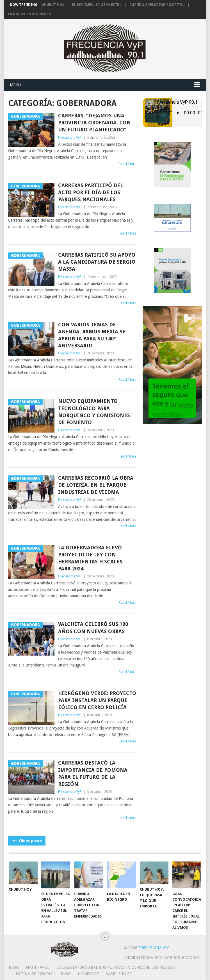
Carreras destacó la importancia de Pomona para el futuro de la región (93, 773)
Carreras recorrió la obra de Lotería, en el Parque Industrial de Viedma (96, 485)
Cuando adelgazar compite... (157, 5)
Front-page (38, 967)
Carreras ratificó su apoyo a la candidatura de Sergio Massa (97, 262)
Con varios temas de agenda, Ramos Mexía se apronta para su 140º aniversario (92, 335)
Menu (15, 85)
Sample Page (119, 974)
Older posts (27, 841)
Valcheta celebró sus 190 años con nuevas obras (93, 628)
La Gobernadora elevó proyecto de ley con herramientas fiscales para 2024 (90, 558)
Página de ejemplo (35, 974)
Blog (14, 967)
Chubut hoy (53, 5)
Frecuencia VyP (70, 137)
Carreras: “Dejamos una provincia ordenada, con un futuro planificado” (94, 123)
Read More (128, 164)
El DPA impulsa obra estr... (97, 5)
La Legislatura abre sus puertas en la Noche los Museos (116, 967)
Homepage (88, 974)
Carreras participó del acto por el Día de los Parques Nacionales (91, 192)
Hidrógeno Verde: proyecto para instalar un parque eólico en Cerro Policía (97, 700)
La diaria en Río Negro (30, 14)
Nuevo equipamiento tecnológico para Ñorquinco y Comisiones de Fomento (94, 412)
